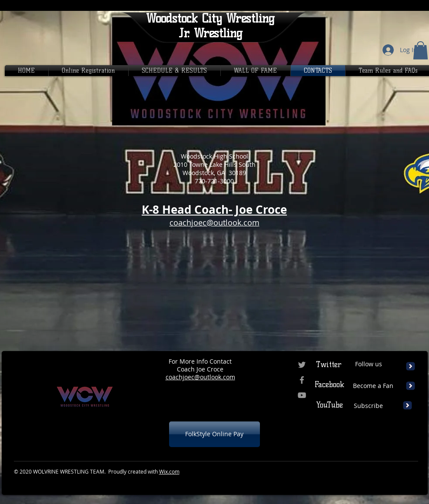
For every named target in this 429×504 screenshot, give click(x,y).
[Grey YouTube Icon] (302, 395)
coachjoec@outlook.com (200, 377)
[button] (421, 50)
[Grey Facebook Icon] (302, 380)
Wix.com (169, 471)
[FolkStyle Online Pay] (214, 434)
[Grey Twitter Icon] (302, 365)
